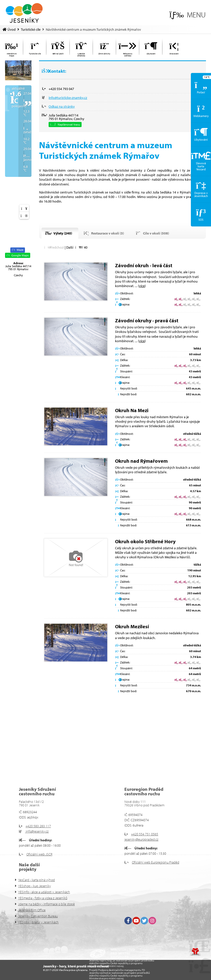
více (142, 286)
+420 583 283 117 (38, 826)
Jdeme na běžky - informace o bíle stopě (46, 904)
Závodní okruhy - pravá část (147, 320)
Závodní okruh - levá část (144, 265)
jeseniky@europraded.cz (141, 839)
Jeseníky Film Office (32, 910)
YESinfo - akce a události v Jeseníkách (44, 892)
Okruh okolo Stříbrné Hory (145, 541)
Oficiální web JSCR (39, 854)
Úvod (24, 13)
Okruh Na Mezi (132, 410)
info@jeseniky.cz (37, 831)
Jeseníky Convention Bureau (38, 916)
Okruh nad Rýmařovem (141, 461)
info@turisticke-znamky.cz (68, 98)
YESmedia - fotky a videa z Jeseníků (43, 898)
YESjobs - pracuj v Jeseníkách (38, 922)
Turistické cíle (31, 29)
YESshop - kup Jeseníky (34, 886)
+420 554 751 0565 (145, 834)
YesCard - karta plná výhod (37, 880)
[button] (187, 15)
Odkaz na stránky (62, 106)
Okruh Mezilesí (132, 626)
